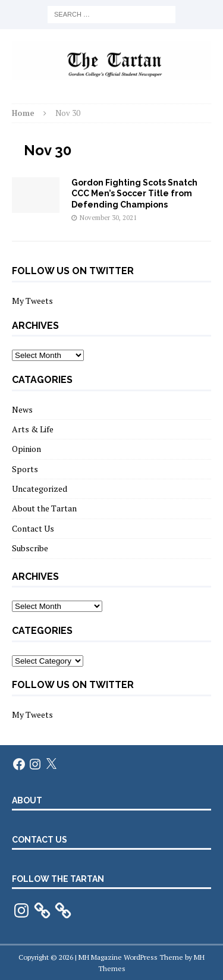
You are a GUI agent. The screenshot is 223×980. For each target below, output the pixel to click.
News (22, 409)
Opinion (26, 449)
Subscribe (30, 548)
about (27, 800)
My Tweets (32, 301)
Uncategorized (40, 489)
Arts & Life (33, 429)
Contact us (40, 840)
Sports (25, 469)
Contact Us (33, 528)
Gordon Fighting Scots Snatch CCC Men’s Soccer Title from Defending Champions (134, 193)
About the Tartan (44, 508)
